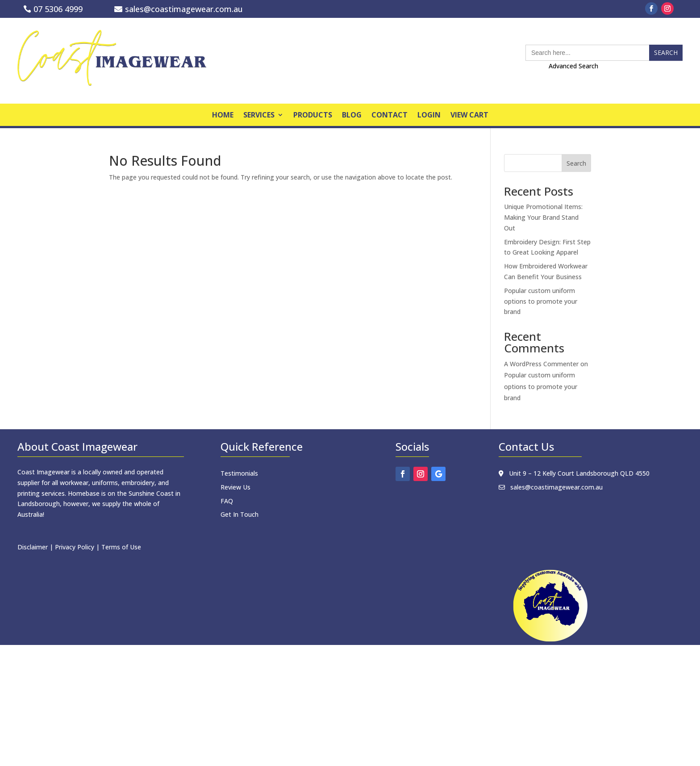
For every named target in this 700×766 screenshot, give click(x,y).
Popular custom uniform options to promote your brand (541, 301)
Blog (352, 116)
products (313, 116)
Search (576, 163)
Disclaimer (33, 547)
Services (259, 116)
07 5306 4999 (58, 9)
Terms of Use (121, 547)
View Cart (469, 116)
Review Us (235, 487)
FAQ (227, 501)
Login (429, 116)
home (223, 116)
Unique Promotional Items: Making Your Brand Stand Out (543, 217)
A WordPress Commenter (541, 364)
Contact (390, 116)
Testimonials (239, 473)
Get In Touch (240, 514)
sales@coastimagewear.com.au (184, 9)
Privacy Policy (75, 547)
